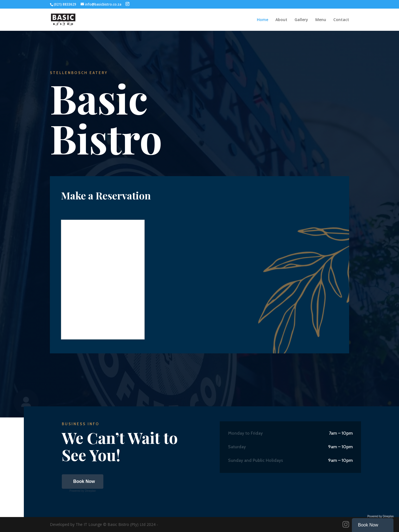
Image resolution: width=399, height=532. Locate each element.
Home (263, 20)
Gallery (301, 20)
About (281, 20)
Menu (321, 20)
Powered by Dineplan (83, 491)
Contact (341, 20)
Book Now (84, 481)
